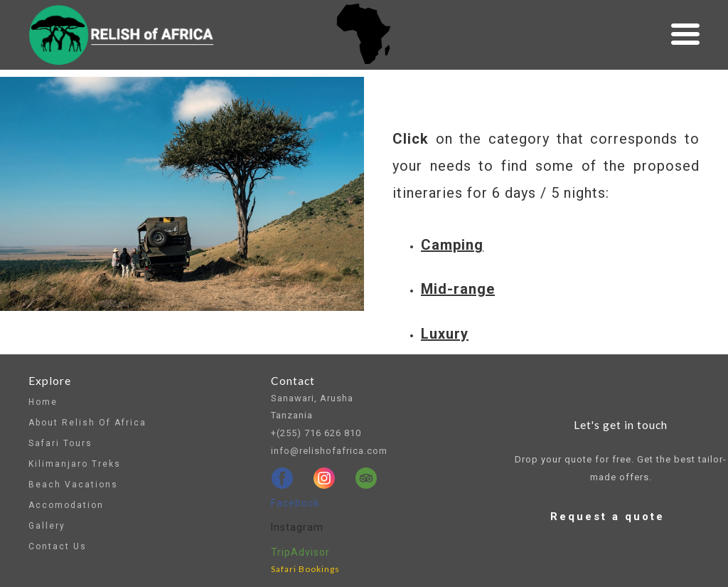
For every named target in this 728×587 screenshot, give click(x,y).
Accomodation (66, 505)
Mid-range (458, 289)
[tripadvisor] (366, 478)
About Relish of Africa (87, 423)
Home (43, 402)
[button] (685, 34)
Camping (452, 245)
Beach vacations (73, 485)
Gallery (47, 526)
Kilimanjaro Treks (75, 464)
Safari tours (60, 443)
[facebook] (282, 478)
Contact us (58, 546)
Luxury (445, 334)
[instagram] (324, 478)
